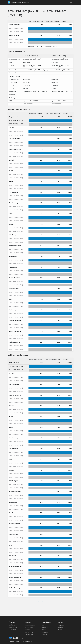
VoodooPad (12, 630)
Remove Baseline (41, 601)
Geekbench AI (13, 627)
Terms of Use (29, 634)
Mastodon (45, 627)
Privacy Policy (29, 632)
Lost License (29, 627)
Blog (43, 625)
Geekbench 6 (13, 625)
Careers (61, 627)
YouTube (44, 634)
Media (60, 630)
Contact (28, 630)
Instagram (45, 632)
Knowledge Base (30, 625)
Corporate (61, 625)
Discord (44, 630)
